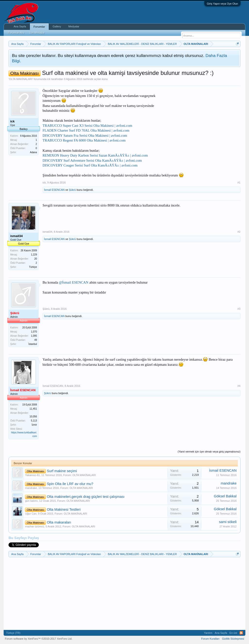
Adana (33, 152)
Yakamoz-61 (32, 475)
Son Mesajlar (37, 33)
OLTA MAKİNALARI (21, 79)
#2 (239, 232)
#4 (239, 386)
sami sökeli (228, 522)
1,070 (34, 332)
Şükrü (72, 190)
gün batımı (31, 501)
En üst (233, 633)
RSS (241, 633)
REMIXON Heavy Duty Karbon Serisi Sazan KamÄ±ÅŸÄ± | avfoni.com (95, 155)
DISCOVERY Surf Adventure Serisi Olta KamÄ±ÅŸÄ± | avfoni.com (92, 160)
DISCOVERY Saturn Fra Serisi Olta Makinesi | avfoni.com (85, 135)
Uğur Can (31, 514)
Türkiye (33, 267)
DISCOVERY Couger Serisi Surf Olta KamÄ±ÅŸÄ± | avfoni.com (90, 165)
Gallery (57, 26)
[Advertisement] (204, 119)
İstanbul (33, 344)
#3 (239, 309)
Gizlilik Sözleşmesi (233, 639)
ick (49, 79)
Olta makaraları (59, 522)
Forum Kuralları (210, 639)
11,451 (33, 409)
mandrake (31, 488)
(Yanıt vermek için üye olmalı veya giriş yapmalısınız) (209, 452)
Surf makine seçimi (62, 471)
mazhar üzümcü (34, 526)
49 (36, 340)
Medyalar (74, 26)
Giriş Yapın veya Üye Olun (222, 4)
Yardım (208, 633)
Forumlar (39, 27)
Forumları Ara (16, 33)
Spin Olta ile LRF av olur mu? (70, 484)
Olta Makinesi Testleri (64, 509)
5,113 (34, 421)
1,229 (34, 255)
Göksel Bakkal (225, 496)
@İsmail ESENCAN (74, 282)
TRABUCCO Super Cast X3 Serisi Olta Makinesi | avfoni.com (87, 126)
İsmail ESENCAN (54, 190)
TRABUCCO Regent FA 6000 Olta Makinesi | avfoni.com (84, 140)
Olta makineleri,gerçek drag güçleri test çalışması (86, 497)
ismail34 (47, 232)
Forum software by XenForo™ (39, 639)
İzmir (34, 425)
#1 (239, 183)
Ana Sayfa (20, 26)
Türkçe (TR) (13, 633)
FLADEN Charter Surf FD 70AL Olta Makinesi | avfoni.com (86, 130)
